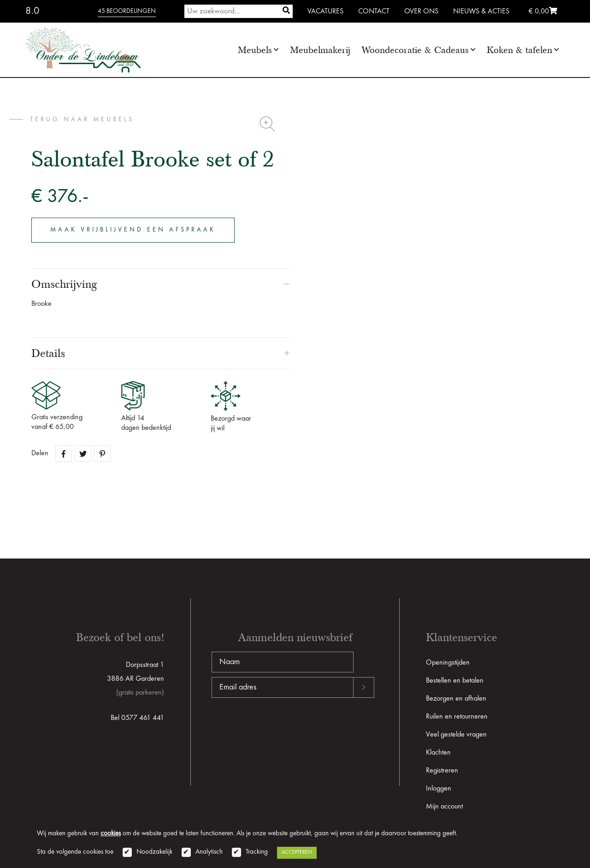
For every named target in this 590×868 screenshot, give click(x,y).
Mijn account (444, 807)
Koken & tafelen (519, 50)
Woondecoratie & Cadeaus (415, 50)
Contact (374, 12)
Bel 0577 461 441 (137, 718)
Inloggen (439, 789)
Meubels (255, 50)
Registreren (442, 771)
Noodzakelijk (154, 852)
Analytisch (209, 852)
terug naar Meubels (82, 119)
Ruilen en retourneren (457, 717)
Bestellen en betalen (455, 681)
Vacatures (325, 12)
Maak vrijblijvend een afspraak (133, 230)
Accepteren (297, 852)
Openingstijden (448, 663)
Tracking (257, 852)
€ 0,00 (543, 12)
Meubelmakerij (320, 50)
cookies (111, 834)
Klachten (438, 753)
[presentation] (282, 727)
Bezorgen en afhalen (456, 699)
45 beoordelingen (127, 11)
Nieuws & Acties (481, 12)
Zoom (267, 124)
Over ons (421, 12)
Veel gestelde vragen (456, 735)
